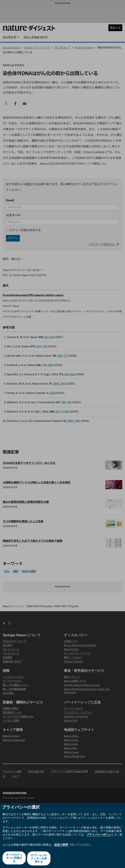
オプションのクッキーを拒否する (39, 859)
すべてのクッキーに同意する (14, 859)
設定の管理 (61, 846)
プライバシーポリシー (100, 836)
